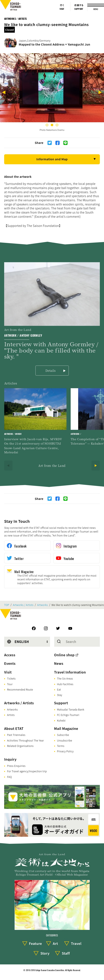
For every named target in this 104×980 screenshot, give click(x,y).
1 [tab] (47, 125)
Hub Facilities (65, 684)
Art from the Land (52, 466)
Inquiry (10, 759)
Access (10, 655)
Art (55, 943)
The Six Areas (65, 678)
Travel (76, 943)
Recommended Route (20, 689)
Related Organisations (20, 746)
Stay (60, 695)
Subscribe (63, 735)
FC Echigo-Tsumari (68, 715)
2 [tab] (52, 125)
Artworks (42, 605)
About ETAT (14, 728)
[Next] (100, 93)
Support (61, 703)
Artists (11, 715)
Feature (35, 943)
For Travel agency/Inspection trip (27, 771)
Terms (61, 746)
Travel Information (70, 672)
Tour (10, 684)
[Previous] (4, 93)
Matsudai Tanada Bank (71, 709)
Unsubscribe (65, 740)
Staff (66, 953)
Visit (8, 672)
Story (45, 953)
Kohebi (61, 720)
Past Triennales (16, 735)
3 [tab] (57, 125)
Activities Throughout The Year (26, 740)
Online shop (64, 655)
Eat (59, 689)
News (59, 663)
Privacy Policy (65, 751)
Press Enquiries (16, 766)
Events (10, 663)
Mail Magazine (66, 728)
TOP (7, 605)
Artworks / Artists (15, 19)
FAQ (9, 777)
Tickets (11, 678)
